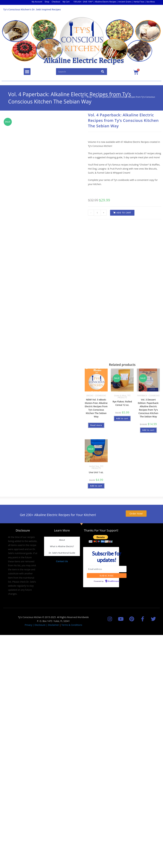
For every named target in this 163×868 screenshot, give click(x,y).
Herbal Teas (94, 466)
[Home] (83, 97)
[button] (27, 72)
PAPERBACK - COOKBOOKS (148, 396)
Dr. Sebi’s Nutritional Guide (62, 553)
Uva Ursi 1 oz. (96, 472)
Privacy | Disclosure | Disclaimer (42, 625)
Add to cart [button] (122, 418)
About (62, 540)
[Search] (103, 72)
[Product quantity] (97, 213)
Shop (47, 2)
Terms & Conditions (72, 625)
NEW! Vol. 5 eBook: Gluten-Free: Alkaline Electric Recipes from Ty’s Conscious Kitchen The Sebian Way (96, 408)
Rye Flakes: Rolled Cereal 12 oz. (122, 403)
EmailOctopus (114, 581)
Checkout (56, 2)
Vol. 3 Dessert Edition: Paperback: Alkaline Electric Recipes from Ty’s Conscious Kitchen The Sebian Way (148, 408)
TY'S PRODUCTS (124, 397)
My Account (37, 2)
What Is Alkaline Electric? (62, 546)
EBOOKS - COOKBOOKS (96, 396)
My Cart (66, 2)
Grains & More (120, 396)
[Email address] (107, 569)
